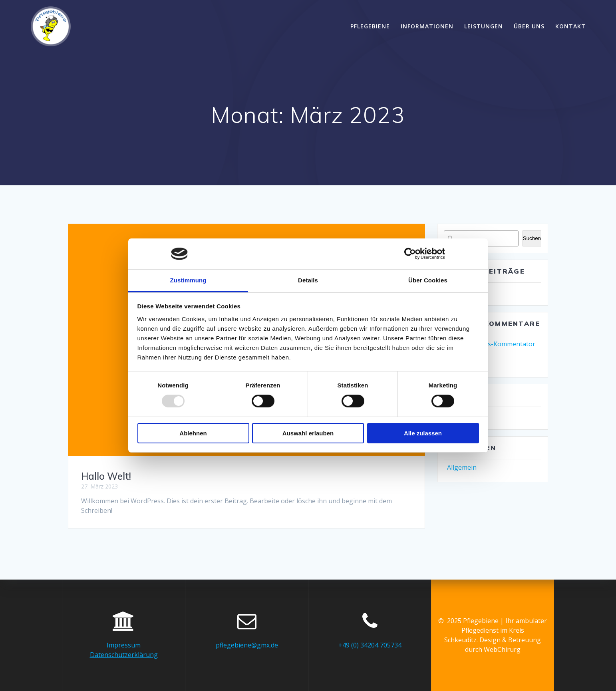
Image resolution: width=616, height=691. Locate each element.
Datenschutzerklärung (124, 655)
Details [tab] (308, 280)
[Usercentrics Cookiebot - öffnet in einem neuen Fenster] (410, 254)
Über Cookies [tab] (428, 280)
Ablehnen (193, 433)
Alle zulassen (423, 433)
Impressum (124, 645)
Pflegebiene (370, 26)
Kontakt (570, 26)
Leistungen (484, 26)
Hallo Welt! (106, 476)
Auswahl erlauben (308, 433)
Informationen (427, 26)
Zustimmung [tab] (188, 280)
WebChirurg (502, 649)
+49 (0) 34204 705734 (370, 645)
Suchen (532, 238)
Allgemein (462, 467)
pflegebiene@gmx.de (247, 645)
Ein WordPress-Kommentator (491, 344)
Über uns (529, 26)
